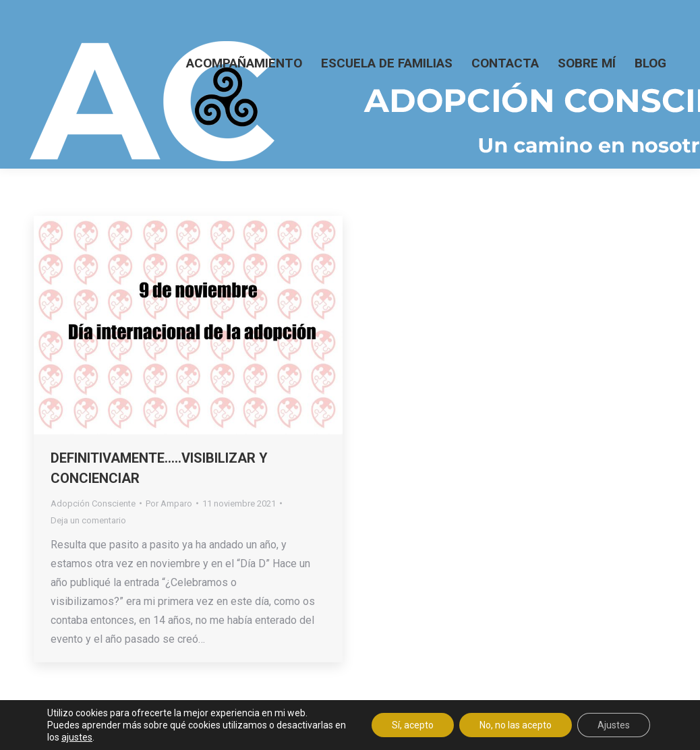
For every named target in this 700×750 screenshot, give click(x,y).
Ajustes (614, 725)
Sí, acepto (413, 725)
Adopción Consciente (93, 503)
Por (169, 503)
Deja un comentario (88, 520)
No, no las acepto (516, 725)
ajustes (77, 737)
